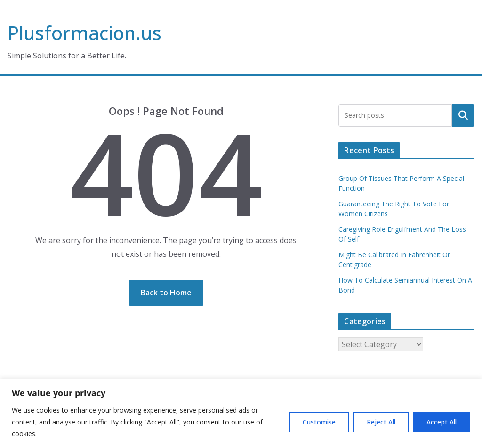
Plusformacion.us (84, 33)
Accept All (442, 422)
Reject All (381, 422)
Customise (319, 422)
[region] (241, 413)
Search (463, 115)
